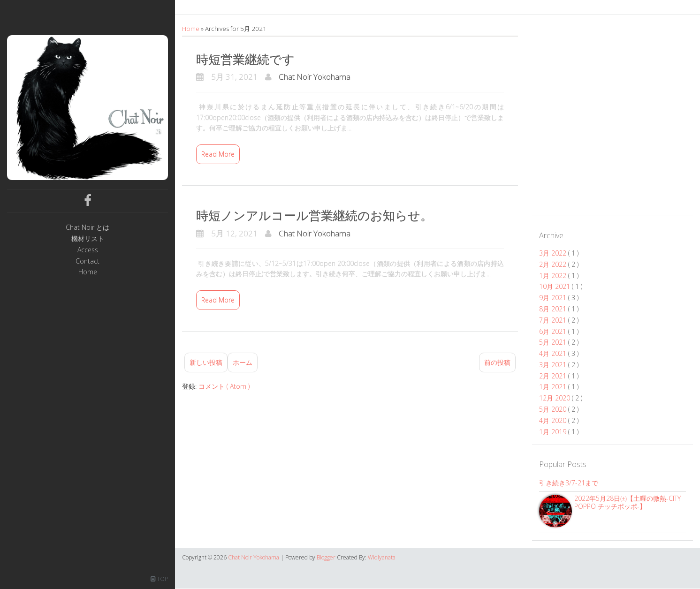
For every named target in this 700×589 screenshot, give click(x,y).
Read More (218, 154)
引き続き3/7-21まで (569, 483)
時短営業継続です (245, 59)
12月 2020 (555, 398)
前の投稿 (497, 362)
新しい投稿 (206, 362)
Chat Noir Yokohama (315, 77)
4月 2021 (554, 353)
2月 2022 (554, 264)
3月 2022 (554, 253)
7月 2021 (554, 320)
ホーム (243, 362)
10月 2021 (555, 286)
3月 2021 (554, 365)
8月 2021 (554, 309)
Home (88, 272)
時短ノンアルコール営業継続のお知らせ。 (314, 215)
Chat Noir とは (87, 228)
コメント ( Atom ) (224, 386)
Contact (87, 261)
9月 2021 (554, 298)
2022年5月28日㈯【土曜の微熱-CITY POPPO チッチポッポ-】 (628, 502)
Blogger (327, 557)
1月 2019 (554, 432)
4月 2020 (554, 420)
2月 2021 (554, 376)
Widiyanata (382, 557)
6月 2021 (554, 331)
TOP (159, 579)
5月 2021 (554, 342)
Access (88, 250)
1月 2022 (554, 276)
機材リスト (88, 239)
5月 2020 (554, 409)
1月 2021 (554, 387)
